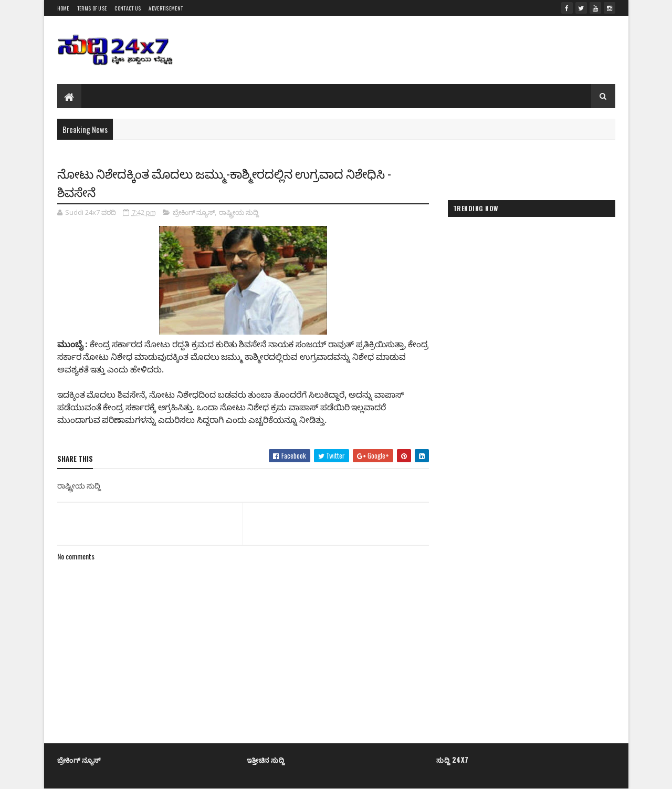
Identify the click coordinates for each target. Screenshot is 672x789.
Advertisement (166, 8)
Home (63, 8)
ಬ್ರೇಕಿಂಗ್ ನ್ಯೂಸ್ (194, 212)
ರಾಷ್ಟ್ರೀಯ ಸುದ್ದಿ (239, 212)
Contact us (128, 8)
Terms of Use (92, 8)
